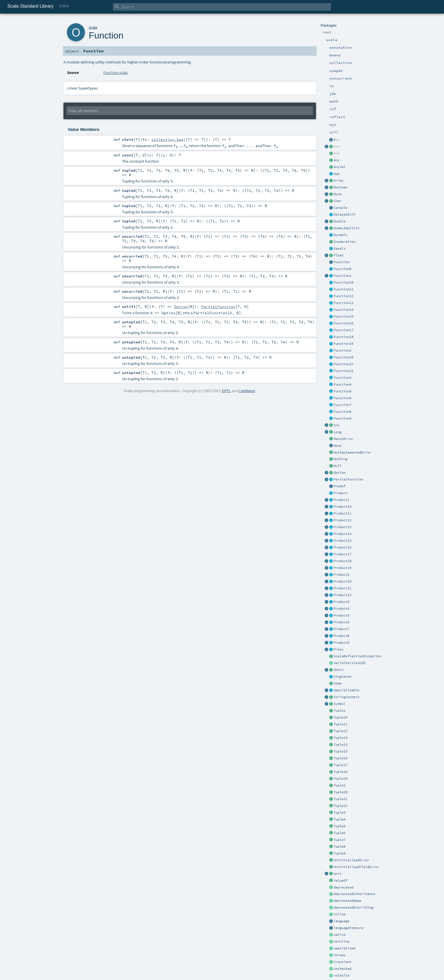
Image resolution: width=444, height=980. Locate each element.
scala (93, 27)
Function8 (342, 412)
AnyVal (340, 167)
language (341, 921)
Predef (340, 486)
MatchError (343, 439)
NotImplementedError (352, 452)
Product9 (341, 643)
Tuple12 (341, 731)
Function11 (343, 289)
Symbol (340, 704)
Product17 (342, 554)
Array (339, 180)
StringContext (346, 697)
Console (341, 208)
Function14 (343, 310)
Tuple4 (340, 819)
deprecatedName (347, 901)
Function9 (342, 418)
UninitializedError (351, 860)
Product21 (342, 588)
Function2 (342, 350)
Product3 (341, 602)
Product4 (341, 609)
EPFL (227, 391)
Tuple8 (340, 847)
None (338, 446)
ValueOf (341, 881)
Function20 (343, 357)
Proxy (339, 649)
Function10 (343, 282)
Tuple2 (340, 785)
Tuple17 (341, 765)
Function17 (343, 330)
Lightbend (247, 391)
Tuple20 (341, 792)
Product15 (342, 541)
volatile (341, 975)
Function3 (342, 378)
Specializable (346, 690)
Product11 (342, 513)
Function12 (343, 296)
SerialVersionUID (349, 663)
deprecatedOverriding (353, 907)
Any (337, 160)
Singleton (342, 677)
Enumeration (344, 242)
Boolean (341, 187)
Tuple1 (340, 711)
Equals (340, 248)
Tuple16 (341, 758)
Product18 (342, 561)
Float (339, 255)
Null (338, 466)
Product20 (342, 581)
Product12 (342, 520)
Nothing (341, 459)
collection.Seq (167, 139)
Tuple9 (340, 853)
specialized (344, 948)
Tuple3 (340, 813)
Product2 (341, 575)
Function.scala (115, 73)
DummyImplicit (346, 228)
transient (342, 962)
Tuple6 (340, 833)
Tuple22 (341, 806)
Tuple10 (341, 717)
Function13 (343, 303)
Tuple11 (341, 724)
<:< (337, 146)
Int (337, 425)
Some (338, 683)
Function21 (343, 364)
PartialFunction (348, 479)
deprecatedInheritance (354, 894)
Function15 (343, 316)
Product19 (342, 568)
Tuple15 (341, 751)
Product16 (342, 547)
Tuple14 (341, 745)
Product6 (341, 622)
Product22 (342, 595)
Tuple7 (340, 840)
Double (340, 221)
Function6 (342, 398)
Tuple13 (341, 738)
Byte (338, 194)
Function (341, 262)
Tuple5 (340, 826)
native (340, 935)
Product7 (341, 629)
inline (340, 914)
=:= (337, 153)
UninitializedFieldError (356, 867)
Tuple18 (341, 772)
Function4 (342, 384)
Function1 (342, 276)
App (337, 174)
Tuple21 (341, 799)
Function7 (342, 405)
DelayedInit (344, 214)
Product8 (341, 636)
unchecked (342, 969)
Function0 (342, 269)
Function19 (343, 344)
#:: (337, 140)
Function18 (343, 337)
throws (340, 955)
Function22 (343, 371)
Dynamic (341, 235)
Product (341, 493)
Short (339, 670)
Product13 (342, 527)
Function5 (342, 391)
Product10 (342, 507)
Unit (338, 874)
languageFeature (348, 928)
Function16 (343, 323)
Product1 (341, 500)
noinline (341, 941)
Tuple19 (341, 779)
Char (338, 201)
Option (340, 473)
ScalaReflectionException (357, 656)
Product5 (341, 615)
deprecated (343, 887)
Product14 (342, 534)
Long (338, 432)
